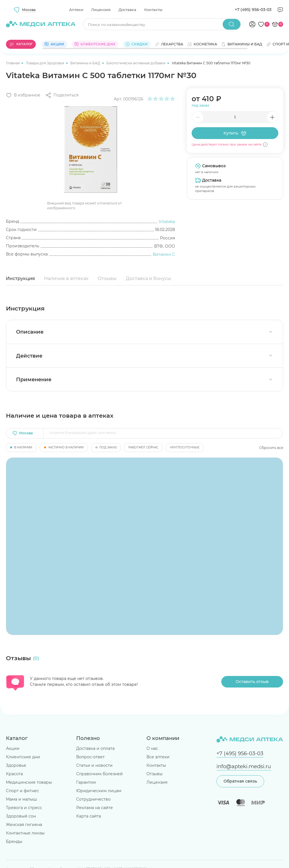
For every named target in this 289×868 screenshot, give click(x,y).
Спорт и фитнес (22, 791)
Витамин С (164, 254)
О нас (152, 748)
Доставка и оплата (95, 748)
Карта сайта (89, 816)
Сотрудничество (93, 799)
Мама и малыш (21, 799)
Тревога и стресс (24, 808)
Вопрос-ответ (90, 757)
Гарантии (86, 782)
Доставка (127, 10)
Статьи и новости (94, 765)
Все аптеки (158, 757)
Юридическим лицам (99, 791)
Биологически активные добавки (136, 63)
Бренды (14, 841)
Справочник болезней (99, 774)
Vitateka (167, 222)
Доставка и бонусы (148, 278)
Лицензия (101, 10)
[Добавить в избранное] (23, 95)
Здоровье (16, 765)
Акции (13, 748)
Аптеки (76, 10)
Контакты (153, 10)
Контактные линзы (25, 833)
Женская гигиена (24, 825)
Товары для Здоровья (45, 63)
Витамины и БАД (86, 63)
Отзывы (107, 278)
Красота (14, 774)
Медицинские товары (29, 782)
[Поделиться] (62, 95)
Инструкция (20, 278)
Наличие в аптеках (66, 278)
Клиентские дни (23, 757)
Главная (13, 63)
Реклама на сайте (95, 808)
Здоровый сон (21, 816)
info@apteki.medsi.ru (244, 766)
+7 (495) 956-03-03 (253, 10)
